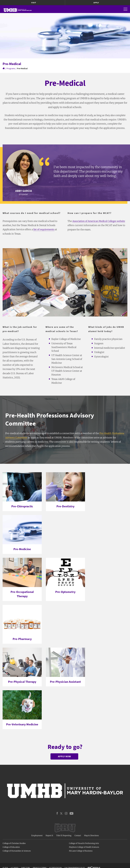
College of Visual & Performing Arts (84, 843)
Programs (11, 68)
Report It (49, 835)
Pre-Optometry (65, 592)
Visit (34, 3)
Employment (37, 835)
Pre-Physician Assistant (65, 681)
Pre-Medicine (22, 549)
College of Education (11, 847)
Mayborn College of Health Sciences (84, 847)
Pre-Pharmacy (22, 639)
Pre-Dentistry (65, 506)
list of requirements (44, 229)
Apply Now (64, 756)
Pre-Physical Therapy (22, 681)
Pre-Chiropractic (22, 506)
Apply (96, 3)
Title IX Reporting (64, 835)
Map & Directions (91, 835)
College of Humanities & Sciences (17, 851)
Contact (78, 835)
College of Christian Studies (14, 843)
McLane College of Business (81, 851)
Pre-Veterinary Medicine (22, 724)
